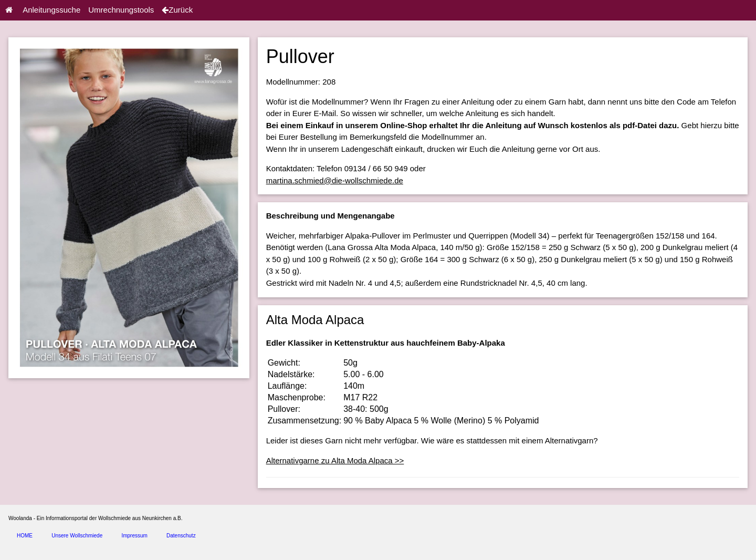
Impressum (134, 536)
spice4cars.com (123, 550)
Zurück (177, 10)
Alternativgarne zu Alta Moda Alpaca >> (335, 460)
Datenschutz (181, 536)
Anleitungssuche (51, 10)
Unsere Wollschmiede (77, 536)
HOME (25, 536)
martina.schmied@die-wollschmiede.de (335, 180)
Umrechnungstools (121, 10)
